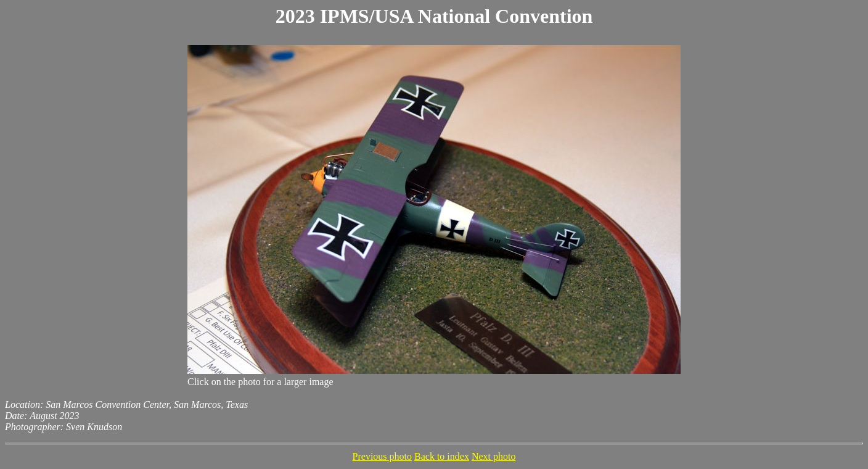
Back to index (442, 456)
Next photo (494, 456)
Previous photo (382, 456)
